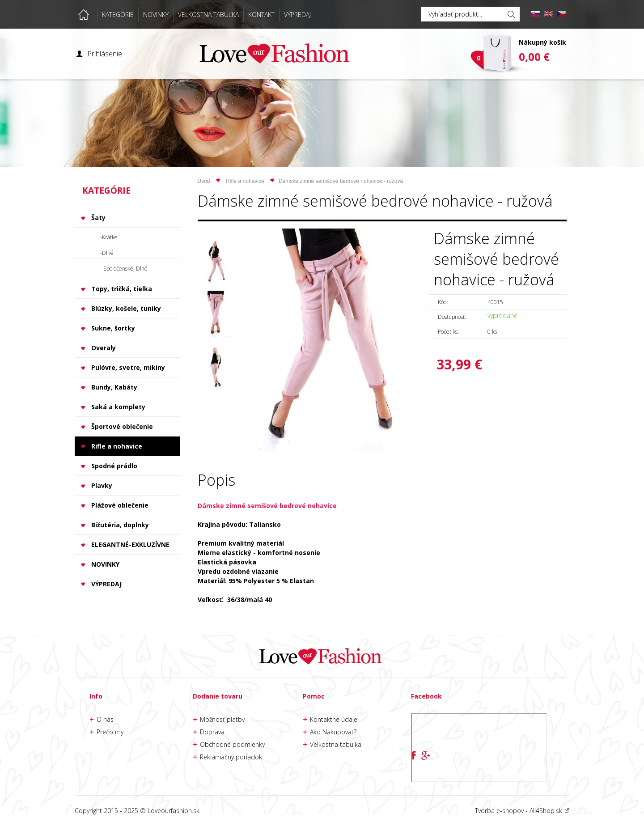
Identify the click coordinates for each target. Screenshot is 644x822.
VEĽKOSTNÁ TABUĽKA (208, 15)
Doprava (212, 732)
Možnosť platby (222, 719)
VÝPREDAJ (297, 15)
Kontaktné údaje (334, 719)
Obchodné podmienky (232, 744)
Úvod (204, 181)
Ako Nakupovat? (333, 732)
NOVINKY (156, 15)
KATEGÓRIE (118, 15)
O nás (105, 719)
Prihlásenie (105, 54)
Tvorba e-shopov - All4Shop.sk (522, 811)
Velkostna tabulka (336, 744)
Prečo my (110, 732)
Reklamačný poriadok (231, 757)
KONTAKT (261, 15)
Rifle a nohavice (245, 181)
